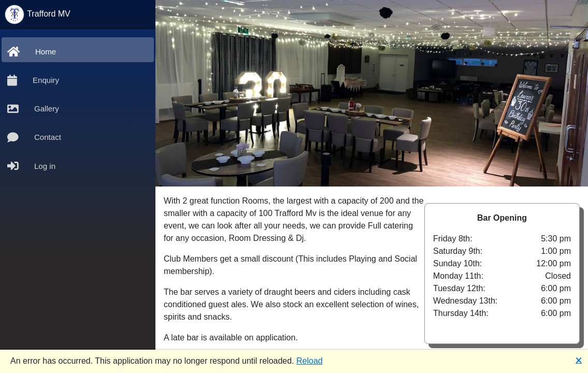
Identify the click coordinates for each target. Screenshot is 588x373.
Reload (310, 361)
